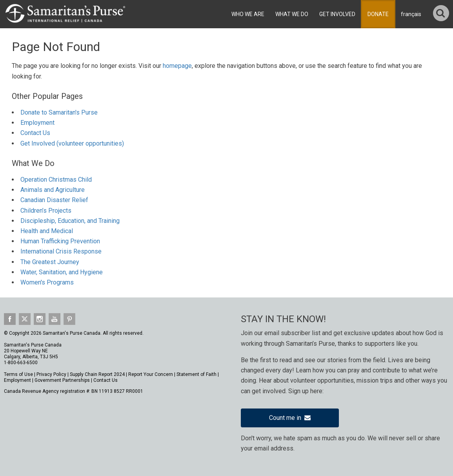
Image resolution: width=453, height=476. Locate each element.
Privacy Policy (51, 374)
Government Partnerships (62, 380)
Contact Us (35, 133)
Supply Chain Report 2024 (97, 374)
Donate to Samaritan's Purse (59, 112)
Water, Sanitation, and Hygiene (62, 272)
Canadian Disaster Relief (54, 200)
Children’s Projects (46, 211)
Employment (37, 123)
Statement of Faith (196, 374)
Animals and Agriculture (53, 190)
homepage (177, 66)
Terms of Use (18, 374)
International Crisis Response (61, 251)
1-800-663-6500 (21, 363)
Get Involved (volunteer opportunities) (72, 143)
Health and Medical (47, 231)
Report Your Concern (151, 374)
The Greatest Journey (50, 262)
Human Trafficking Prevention (60, 241)
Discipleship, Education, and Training (70, 221)
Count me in (290, 418)
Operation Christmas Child (56, 180)
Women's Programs (47, 282)
